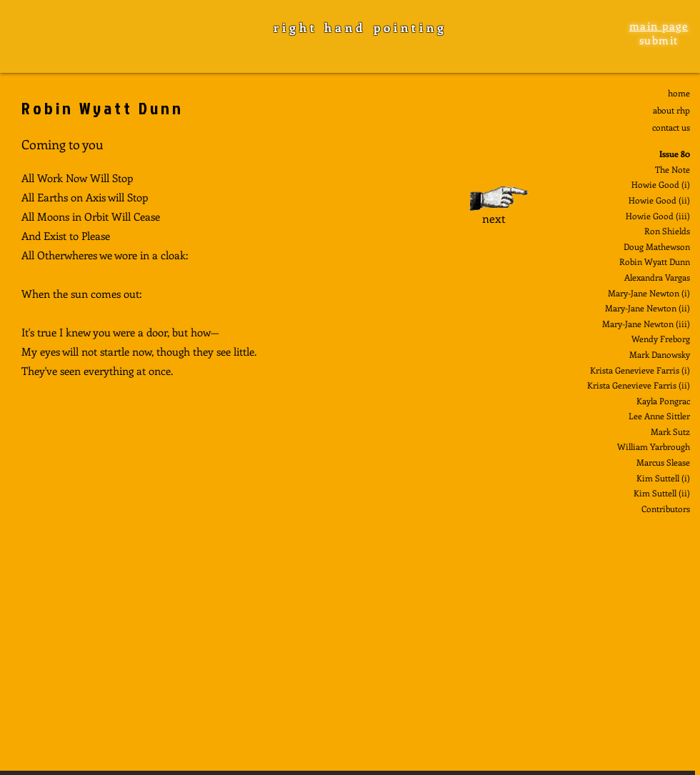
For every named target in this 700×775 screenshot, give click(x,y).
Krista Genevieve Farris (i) (640, 370)
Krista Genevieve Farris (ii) (639, 385)
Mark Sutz (670, 431)
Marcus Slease (663, 462)
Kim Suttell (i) (663, 478)
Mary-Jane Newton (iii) (646, 324)
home (679, 93)
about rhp (671, 110)
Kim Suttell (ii (660, 493)
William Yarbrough (654, 446)
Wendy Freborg (661, 339)
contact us (671, 127)
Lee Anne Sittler (659, 416)
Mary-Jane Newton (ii (646, 308)
